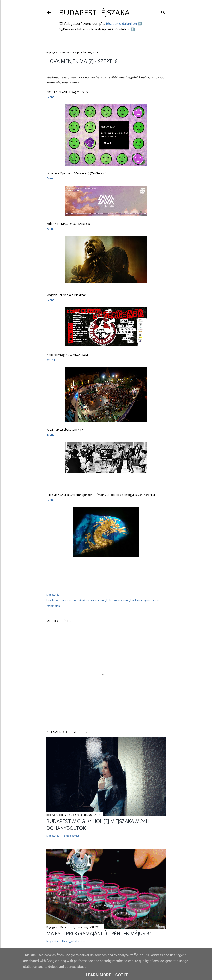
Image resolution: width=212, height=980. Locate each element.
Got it (122, 975)
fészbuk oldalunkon (121, 24)
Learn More (98, 975)
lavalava (135, 600)
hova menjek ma (96, 600)
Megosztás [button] (53, 595)
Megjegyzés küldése (74, 941)
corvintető (79, 600)
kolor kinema (122, 600)
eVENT (51, 360)
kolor (110, 600)
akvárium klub (63, 600)
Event (50, 97)
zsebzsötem (54, 606)
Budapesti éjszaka (94, 13)
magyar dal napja (151, 600)
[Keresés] (163, 11)
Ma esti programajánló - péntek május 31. (100, 933)
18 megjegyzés (71, 836)
